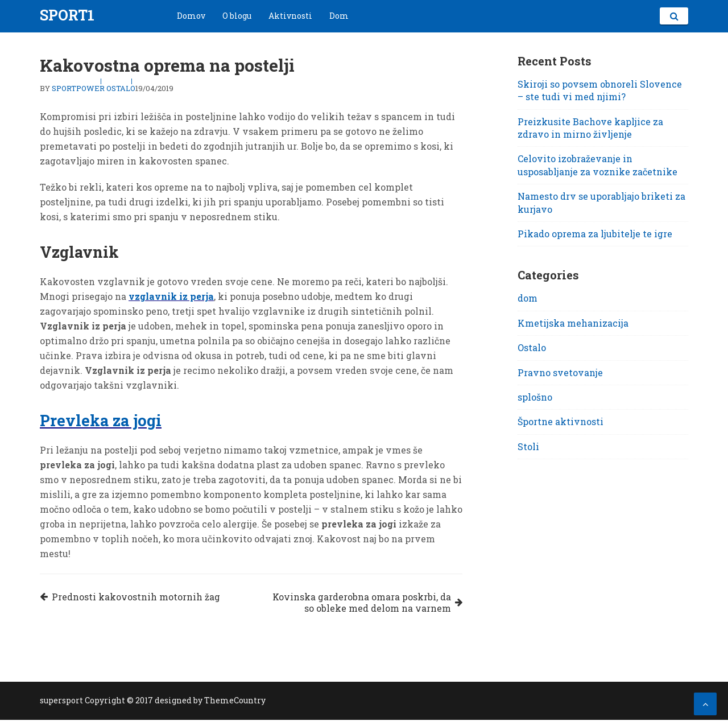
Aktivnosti (290, 16)
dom (528, 298)
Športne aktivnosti (561, 421)
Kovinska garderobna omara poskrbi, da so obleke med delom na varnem (359, 603)
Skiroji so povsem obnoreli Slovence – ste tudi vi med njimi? (600, 90)
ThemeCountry (235, 701)
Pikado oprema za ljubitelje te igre (595, 234)
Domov (191, 16)
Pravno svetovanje (560, 372)
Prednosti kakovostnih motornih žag (138, 597)
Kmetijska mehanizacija (573, 323)
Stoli (528, 446)
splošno (535, 397)
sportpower (78, 88)
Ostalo (121, 88)
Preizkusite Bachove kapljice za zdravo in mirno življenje (590, 128)
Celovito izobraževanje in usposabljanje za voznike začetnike (597, 165)
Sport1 (67, 15)
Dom (339, 16)
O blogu (237, 16)
